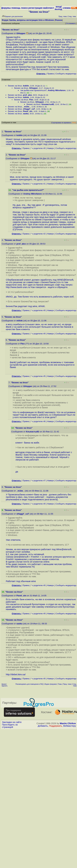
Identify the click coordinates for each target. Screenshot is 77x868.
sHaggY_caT (29, 109)
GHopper (21, 33)
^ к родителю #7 (38, 481)
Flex (31, 100)
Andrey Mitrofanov (57, 90)
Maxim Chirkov (68, 723)
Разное (59, 20)
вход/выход (58, 8)
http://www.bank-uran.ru (18, 287)
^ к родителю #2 (38, 234)
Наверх (51, 148)
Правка (50, 74)
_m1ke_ (27, 107)
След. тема (74, 685)
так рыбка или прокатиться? (33, 90)
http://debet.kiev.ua (15, 674)
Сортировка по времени (61, 123)
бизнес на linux (15, 86)
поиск (24, 8)
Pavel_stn (28, 111)
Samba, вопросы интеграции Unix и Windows (32, 20)
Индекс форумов (51, 684)
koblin (26, 86)
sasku (26, 114)
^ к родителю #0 (38, 148)
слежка (67, 8)
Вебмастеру (70, 726)
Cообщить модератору (66, 74)
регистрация (35, 8)
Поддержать (56, 726)
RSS (74, 123)
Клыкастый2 (48, 104)
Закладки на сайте (12, 722)
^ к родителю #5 (38, 376)
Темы (60, 684)
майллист (49, 8)
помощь (16, 8)
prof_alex (27, 95)
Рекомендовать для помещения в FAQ (29, 684)
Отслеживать (71, 23)
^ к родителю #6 (38, 421)
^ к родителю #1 (38, 184)
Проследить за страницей (10, 726)
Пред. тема (67, 684)
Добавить (43, 726)
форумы (6, 8)
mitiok (26, 97)
